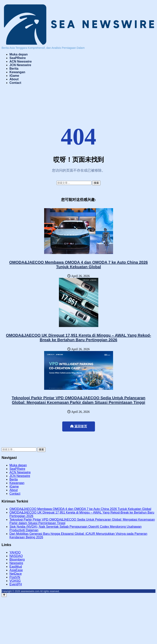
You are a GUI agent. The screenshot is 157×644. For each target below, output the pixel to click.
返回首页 (79, 426)
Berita (14, 69)
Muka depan (19, 54)
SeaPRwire (18, 58)
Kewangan (17, 72)
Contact (15, 83)
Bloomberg (17, 559)
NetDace (16, 574)
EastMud (16, 567)
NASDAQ (16, 556)
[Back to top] (4, 595)
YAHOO (15, 552)
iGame (14, 76)
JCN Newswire (20, 65)
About (14, 79)
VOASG (15, 581)
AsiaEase (16, 570)
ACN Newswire (21, 61)
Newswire (16, 563)
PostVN (15, 577)
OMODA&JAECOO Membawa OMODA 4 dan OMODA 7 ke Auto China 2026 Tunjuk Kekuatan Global (78, 265)
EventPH (16, 584)
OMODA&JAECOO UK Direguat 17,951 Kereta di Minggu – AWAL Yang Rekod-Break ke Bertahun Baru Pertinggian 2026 (78, 338)
